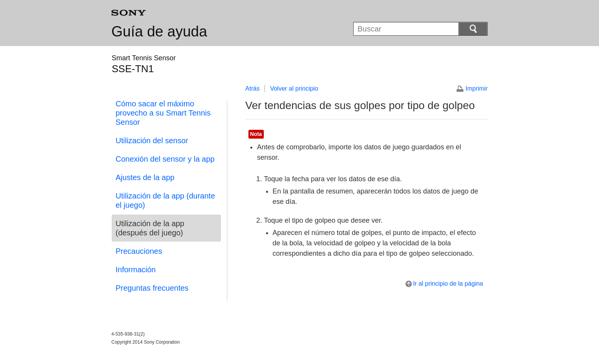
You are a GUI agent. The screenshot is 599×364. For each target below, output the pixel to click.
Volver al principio (294, 89)
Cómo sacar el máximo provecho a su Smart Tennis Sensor (163, 113)
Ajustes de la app (145, 177)
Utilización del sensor (152, 141)
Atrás (252, 89)
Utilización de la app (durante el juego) (165, 200)
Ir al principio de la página (448, 284)
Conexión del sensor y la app (165, 159)
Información (136, 270)
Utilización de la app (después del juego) (150, 228)
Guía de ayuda (159, 31)
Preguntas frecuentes (152, 288)
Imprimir (477, 89)
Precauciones (139, 251)
